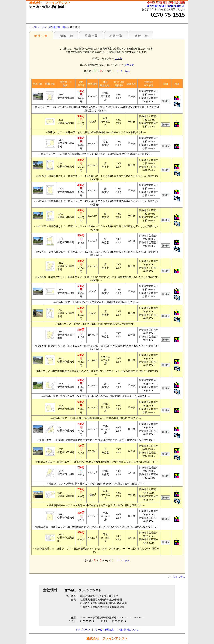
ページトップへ (177, 577)
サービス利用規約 (105, 630)
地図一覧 (116, 35)
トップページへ (38, 27)
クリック (129, 65)
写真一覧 (91, 35)
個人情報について (129, 630)
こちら (118, 58)
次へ (127, 71)
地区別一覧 (41, 35)
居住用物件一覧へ (58, 27)
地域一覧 (141, 35)
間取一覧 (66, 35)
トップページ (83, 630)
